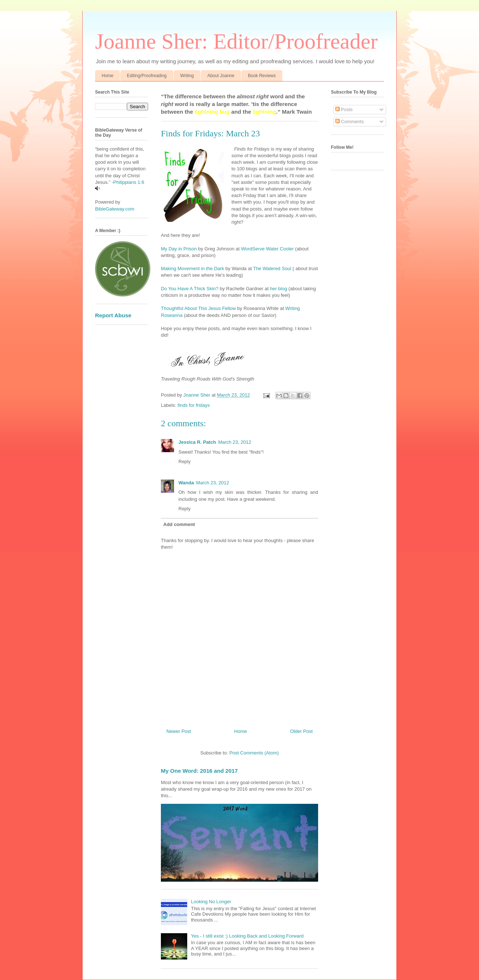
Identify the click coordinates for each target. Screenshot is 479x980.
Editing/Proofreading (147, 76)
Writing (187, 76)
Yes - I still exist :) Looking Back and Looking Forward (247, 936)
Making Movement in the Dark (193, 268)
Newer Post (179, 731)
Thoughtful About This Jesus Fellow (198, 308)
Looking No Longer (211, 902)
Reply (184, 461)
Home (108, 76)
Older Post (301, 731)
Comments (350, 122)
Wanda (186, 483)
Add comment (179, 524)
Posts (344, 109)
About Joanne (221, 76)
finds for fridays (194, 405)
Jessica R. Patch (197, 442)
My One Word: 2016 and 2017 (199, 771)
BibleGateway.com (115, 209)
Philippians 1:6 (129, 182)
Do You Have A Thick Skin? (190, 289)
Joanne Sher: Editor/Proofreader (236, 41)
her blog (278, 289)
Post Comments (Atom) (254, 753)
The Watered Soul (272, 268)
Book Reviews (262, 76)
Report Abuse (113, 315)
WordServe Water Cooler (268, 249)
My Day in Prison (179, 249)
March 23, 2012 (235, 442)
